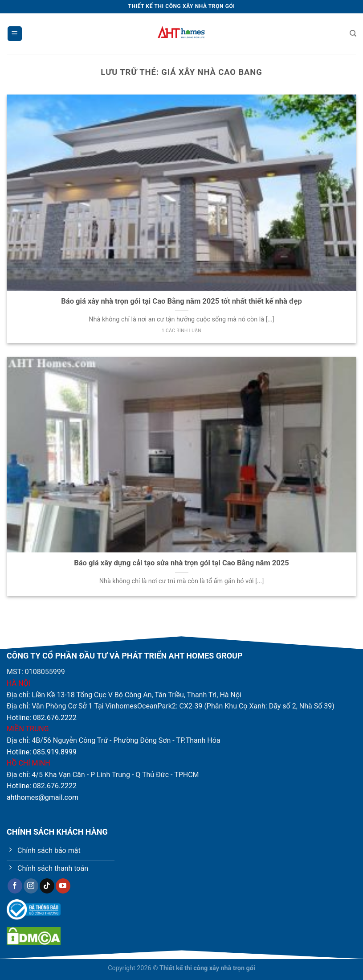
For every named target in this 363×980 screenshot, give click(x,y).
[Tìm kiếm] (353, 33)
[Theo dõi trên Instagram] (31, 886)
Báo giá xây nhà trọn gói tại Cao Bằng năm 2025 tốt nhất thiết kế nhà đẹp (181, 301)
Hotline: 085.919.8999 (42, 752)
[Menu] (15, 34)
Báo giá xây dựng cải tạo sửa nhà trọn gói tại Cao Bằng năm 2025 (181, 563)
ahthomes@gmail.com (43, 797)
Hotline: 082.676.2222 (42, 718)
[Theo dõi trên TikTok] (47, 886)
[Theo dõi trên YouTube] (63, 886)
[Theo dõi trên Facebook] (15, 886)
